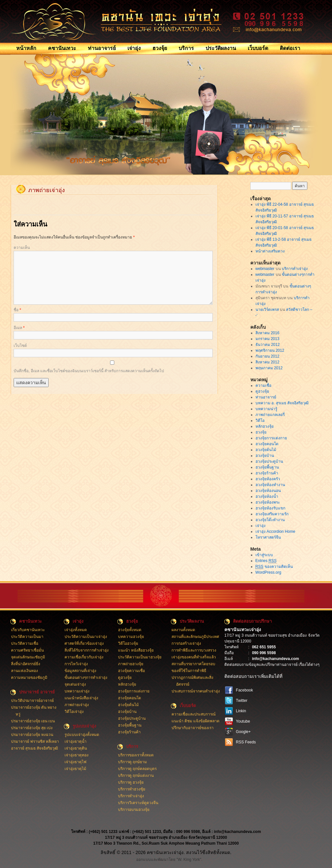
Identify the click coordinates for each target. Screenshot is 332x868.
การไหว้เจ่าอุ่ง (76, 664)
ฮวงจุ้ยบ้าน (265, 456)
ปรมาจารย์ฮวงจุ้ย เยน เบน (33, 721)
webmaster (265, 269)
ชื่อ (17, 310)
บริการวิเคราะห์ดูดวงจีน (138, 803)
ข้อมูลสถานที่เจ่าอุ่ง (80, 671)
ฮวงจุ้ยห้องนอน (268, 491)
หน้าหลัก (26, 48)
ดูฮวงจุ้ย (262, 391)
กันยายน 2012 (267, 356)
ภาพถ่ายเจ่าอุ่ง (77, 705)
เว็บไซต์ (20, 346)
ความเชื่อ (263, 385)
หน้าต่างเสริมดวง (270, 251)
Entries (266, 561)
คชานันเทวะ (62, 48)
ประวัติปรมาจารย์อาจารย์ (32, 701)
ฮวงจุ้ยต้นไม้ (266, 450)
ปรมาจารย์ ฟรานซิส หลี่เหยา (35, 741)
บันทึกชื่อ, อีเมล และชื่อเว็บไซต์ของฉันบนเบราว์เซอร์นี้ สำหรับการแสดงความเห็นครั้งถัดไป (89, 371)
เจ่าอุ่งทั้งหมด (76, 630)
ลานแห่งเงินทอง (24, 671)
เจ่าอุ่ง (134, 48)
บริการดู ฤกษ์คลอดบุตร (137, 769)
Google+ (243, 732)
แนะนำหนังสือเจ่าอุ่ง (81, 698)
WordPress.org (268, 572)
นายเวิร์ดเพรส (267, 310)
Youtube (243, 721)
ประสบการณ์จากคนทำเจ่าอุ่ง (196, 691)
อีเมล (19, 328)
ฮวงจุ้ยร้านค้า (267, 473)
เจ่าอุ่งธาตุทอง (77, 755)
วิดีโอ (260, 421)
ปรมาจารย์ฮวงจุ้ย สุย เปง (32, 728)
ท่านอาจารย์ (102, 48)
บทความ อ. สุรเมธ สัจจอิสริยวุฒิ (282, 403)
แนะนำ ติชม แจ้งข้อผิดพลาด (196, 721)
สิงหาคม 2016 (267, 333)
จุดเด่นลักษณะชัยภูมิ (28, 657)
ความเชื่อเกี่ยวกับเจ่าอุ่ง (84, 657)
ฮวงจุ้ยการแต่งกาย (271, 438)
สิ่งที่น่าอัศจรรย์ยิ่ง (26, 664)
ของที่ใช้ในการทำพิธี (189, 671)
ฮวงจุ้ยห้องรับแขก (270, 508)
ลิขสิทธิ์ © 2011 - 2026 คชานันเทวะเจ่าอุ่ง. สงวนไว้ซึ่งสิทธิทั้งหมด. (166, 852)
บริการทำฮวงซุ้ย (132, 789)
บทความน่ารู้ (266, 409)
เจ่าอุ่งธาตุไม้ (75, 769)
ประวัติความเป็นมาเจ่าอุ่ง (86, 637)
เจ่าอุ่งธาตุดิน (76, 748)
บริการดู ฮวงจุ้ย (131, 782)
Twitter (242, 701)
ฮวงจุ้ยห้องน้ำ (267, 496)
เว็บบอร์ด (258, 48)
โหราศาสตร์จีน (268, 537)
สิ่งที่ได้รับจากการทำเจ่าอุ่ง (87, 650)
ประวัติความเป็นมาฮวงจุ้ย (140, 657)
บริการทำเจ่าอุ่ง (295, 269)
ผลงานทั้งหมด (183, 630)
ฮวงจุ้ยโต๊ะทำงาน (270, 520)
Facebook (245, 690)
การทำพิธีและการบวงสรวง (194, 650)
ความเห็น (22, 248)
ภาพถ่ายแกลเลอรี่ (270, 415)
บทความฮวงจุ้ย (131, 637)
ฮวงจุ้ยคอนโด (267, 444)
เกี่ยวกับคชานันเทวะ (28, 630)
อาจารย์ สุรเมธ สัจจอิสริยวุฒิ (35, 748)
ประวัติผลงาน (221, 48)
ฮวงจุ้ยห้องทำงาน (270, 485)
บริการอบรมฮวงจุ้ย (134, 810)
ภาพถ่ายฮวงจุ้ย (131, 664)
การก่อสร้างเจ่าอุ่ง (186, 643)
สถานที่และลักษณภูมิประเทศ (195, 637)
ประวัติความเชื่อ (25, 643)
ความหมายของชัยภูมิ (29, 678)
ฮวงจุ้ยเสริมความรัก (272, 514)
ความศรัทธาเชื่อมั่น (27, 650)
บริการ (186, 48)
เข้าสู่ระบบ (264, 555)
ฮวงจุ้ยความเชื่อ (131, 671)
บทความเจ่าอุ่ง (77, 691)
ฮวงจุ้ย (160, 48)
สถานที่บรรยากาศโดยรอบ (193, 664)
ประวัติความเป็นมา (27, 637)
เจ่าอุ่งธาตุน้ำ (76, 741)
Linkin (241, 711)
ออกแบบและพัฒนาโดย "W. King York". (169, 860)
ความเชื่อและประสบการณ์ (194, 714)
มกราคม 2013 (267, 339)
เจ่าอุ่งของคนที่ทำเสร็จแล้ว (194, 657)
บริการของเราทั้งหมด (136, 755)
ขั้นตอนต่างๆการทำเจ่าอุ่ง (86, 678)
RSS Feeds (246, 742)
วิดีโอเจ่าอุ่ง (74, 712)
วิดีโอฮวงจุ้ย (128, 643)
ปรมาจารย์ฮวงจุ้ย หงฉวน (32, 735)
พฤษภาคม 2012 (269, 368)
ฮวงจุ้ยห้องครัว (268, 479)
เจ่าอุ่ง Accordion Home (275, 532)
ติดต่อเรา (290, 48)
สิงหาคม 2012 (267, 362)
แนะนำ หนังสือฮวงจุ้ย (136, 650)
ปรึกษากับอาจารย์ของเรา (193, 728)
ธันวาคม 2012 (268, 345)
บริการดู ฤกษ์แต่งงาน (136, 776)
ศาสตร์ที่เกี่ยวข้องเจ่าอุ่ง (84, 643)
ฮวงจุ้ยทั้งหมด (130, 630)
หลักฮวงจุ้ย (265, 426)
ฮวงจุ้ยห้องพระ (268, 502)
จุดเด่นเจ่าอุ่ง (75, 684)
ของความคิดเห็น (274, 567)
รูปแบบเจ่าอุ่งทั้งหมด (82, 735)
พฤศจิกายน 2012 (270, 350)
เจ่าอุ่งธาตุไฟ (76, 762)
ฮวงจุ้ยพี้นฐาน (267, 467)
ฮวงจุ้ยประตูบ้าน (269, 461)
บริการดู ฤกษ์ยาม (132, 762)
